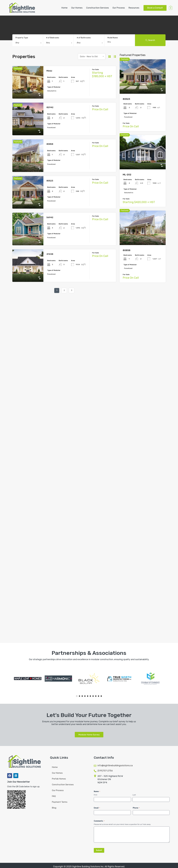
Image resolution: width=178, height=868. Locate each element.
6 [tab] (90, 696)
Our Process (119, 8)
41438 (50, 254)
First (95, 795)
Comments (99, 821)
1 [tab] (77, 696)
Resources (134, 8)
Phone (136, 808)
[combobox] (28, 43)
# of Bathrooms (84, 38)
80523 (50, 181)
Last (134, 795)
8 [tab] (96, 696)
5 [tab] (88, 696)
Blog (54, 808)
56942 (50, 217)
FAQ (54, 796)
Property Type (22, 38)
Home (64, 8)
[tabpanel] (28, 679)
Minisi (49, 71)
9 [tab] (99, 696)
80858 (50, 144)
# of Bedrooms (53, 38)
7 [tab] (93, 696)
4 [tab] (85, 696)
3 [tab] (82, 696)
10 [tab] (101, 696)
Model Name (113, 38)
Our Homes (77, 8)
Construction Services (97, 8)
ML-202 (127, 175)
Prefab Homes (59, 779)
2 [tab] (79, 696)
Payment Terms (60, 802)
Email (97, 808)
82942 (50, 107)
